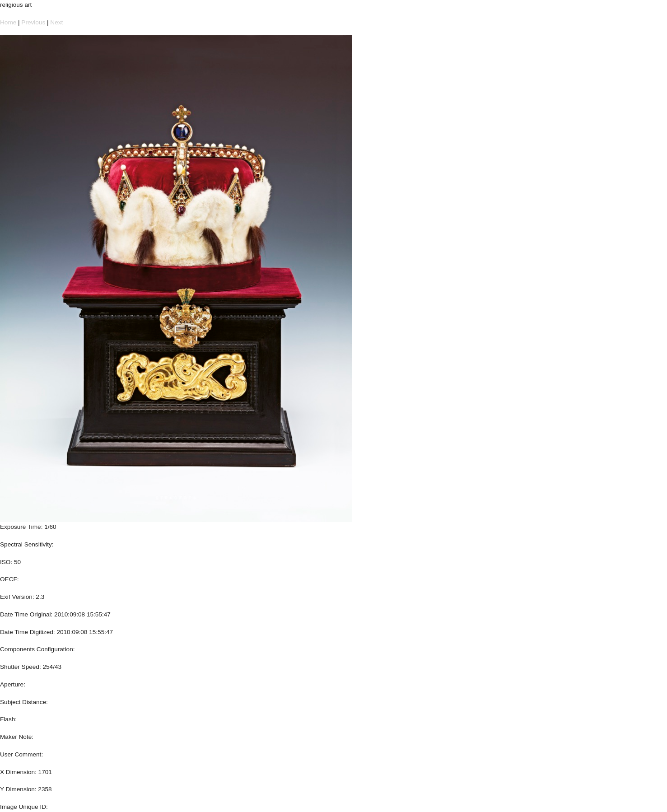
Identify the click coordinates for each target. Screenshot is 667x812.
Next (56, 22)
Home (8, 22)
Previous (33, 22)
